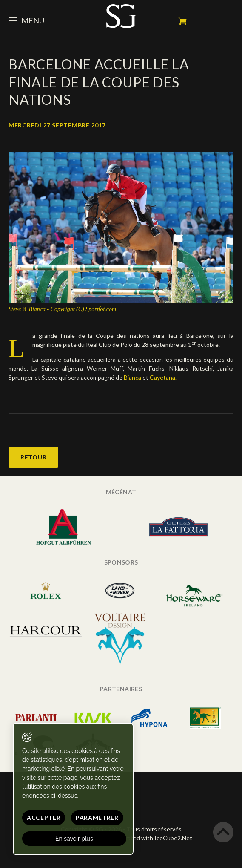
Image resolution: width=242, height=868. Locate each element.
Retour (33, 457)
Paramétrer (97, 818)
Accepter (44, 818)
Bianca (132, 377)
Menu (26, 20)
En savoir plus (74, 839)
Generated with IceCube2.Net (151, 838)
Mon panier (182, 21)
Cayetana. (163, 377)
